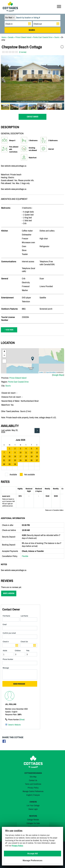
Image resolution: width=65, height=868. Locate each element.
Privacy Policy (33, 788)
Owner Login (33, 809)
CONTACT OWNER (32, 117)
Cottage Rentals (33, 820)
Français (37, 795)
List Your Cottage (33, 805)
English (29, 795)
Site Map (33, 777)
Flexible (25, 556)
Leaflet (41, 372)
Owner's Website (14, 725)
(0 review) (23, 52)
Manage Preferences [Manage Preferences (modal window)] (32, 860)
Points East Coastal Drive (18, 382)
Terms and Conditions (33, 784)
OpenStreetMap (51, 372)
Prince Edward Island (18, 378)
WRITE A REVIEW (9, 593)
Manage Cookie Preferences (33, 791)
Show (22, 719)
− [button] (4, 356)
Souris (8, 386)
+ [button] (4, 352)
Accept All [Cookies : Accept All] (33, 854)
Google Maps (58, 375)
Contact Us (33, 780)
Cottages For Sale (33, 823)
